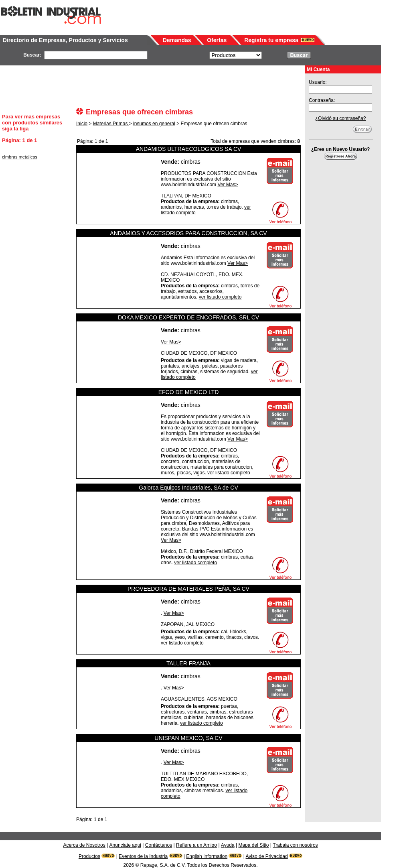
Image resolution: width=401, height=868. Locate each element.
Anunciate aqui (125, 845)
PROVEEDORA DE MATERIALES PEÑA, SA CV (188, 589)
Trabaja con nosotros (295, 845)
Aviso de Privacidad (267, 856)
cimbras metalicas (20, 157)
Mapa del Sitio (253, 845)
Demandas (177, 40)
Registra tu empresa (271, 40)
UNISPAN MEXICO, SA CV (188, 738)
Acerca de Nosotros (84, 845)
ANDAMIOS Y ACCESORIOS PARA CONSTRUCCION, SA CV (188, 233)
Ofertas (217, 40)
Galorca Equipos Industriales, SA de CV (188, 488)
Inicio (82, 124)
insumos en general (154, 124)
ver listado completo (220, 297)
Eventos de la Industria (143, 856)
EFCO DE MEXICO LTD (189, 392)
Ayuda (228, 845)
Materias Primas (111, 124)
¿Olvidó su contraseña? (341, 118)
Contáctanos (159, 845)
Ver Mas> (228, 185)
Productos (89, 856)
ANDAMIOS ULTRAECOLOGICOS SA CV (189, 149)
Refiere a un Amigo (196, 845)
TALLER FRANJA (188, 663)
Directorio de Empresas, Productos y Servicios (65, 40)
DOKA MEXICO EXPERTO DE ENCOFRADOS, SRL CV (188, 317)
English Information (207, 856)
